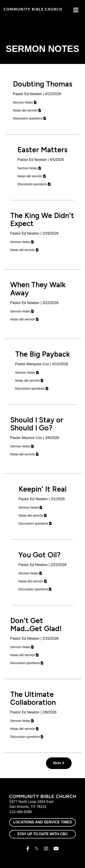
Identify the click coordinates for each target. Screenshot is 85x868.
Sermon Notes (25, 102)
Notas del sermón (27, 110)
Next (59, 763)
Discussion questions (29, 118)
